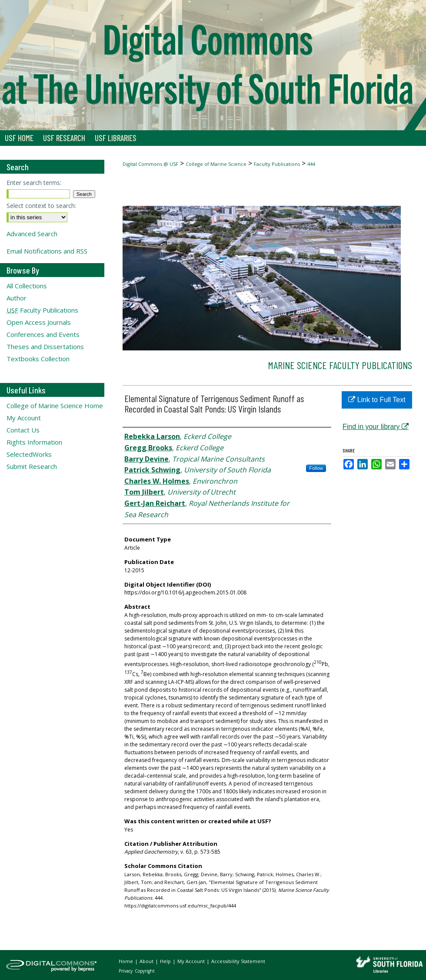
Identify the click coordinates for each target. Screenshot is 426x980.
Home (126, 961)
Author (17, 298)
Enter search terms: (34, 183)
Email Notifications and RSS (47, 251)
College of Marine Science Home (55, 406)
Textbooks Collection (38, 359)
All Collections (27, 286)
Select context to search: (41, 206)
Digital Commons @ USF (150, 164)
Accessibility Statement (238, 961)
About (147, 961)
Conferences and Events (43, 334)
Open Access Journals (39, 322)
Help (166, 961)
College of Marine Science (216, 164)
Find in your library (376, 427)
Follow (316, 468)
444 (311, 164)
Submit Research (32, 466)
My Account (24, 418)
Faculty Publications (277, 164)
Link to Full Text (377, 400)
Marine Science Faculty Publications (340, 365)
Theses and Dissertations (45, 346)
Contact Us (23, 430)
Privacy (126, 971)
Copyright (145, 971)
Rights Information (34, 442)
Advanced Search (32, 234)
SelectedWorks (29, 454)
